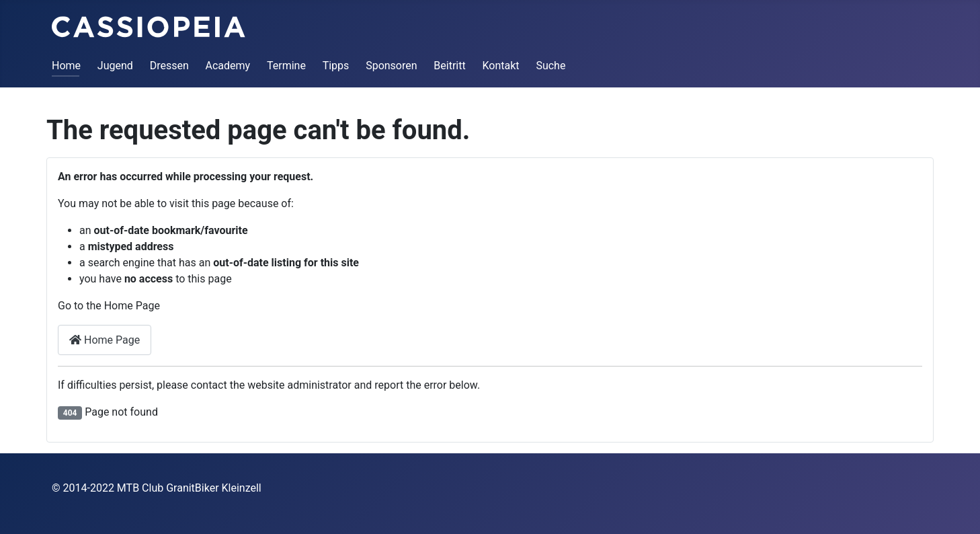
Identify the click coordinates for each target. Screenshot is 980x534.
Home (66, 66)
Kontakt (501, 66)
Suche (550, 66)
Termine (286, 66)
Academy (228, 66)
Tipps (336, 66)
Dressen (169, 66)
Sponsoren (391, 66)
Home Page (105, 340)
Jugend (115, 66)
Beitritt (449, 66)
